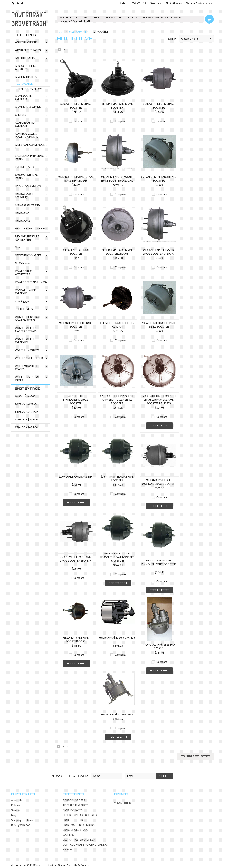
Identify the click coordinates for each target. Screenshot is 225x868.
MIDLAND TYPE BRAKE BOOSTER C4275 (76, 640)
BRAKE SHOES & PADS (28, 107)
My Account (156, 3)
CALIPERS (21, 115)
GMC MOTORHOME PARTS (27, 176)
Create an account (205, 3)
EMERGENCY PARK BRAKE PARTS (30, 157)
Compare (79, 121)
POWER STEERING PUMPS (30, 282)
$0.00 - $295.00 (25, 396)
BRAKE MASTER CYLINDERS (24, 97)
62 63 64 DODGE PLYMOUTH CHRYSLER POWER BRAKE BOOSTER (117, 400)
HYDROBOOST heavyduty (24, 195)
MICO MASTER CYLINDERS (30, 229)
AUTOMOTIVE (25, 84)
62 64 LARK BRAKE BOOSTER (76, 477)
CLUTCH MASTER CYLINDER (25, 124)
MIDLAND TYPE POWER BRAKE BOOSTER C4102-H (76, 179)
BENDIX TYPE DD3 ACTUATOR (26, 68)
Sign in (189, 3)
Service (114, 17)
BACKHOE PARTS (25, 58)
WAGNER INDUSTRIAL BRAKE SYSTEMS (28, 319)
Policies (92, 17)
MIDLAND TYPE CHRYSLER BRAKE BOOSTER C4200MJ (159, 252)
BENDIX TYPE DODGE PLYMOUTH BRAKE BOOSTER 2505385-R (117, 557)
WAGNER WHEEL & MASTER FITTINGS (26, 330)
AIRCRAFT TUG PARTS (28, 50)
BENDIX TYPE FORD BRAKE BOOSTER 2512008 (117, 252)
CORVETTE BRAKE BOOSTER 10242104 (117, 325)
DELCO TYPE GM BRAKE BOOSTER (76, 252)
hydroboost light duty (28, 205)
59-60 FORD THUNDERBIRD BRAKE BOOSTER (159, 325)
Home (60, 32)
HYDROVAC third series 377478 (117, 638)
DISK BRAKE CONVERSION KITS (30, 146)
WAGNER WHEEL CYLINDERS (25, 341)
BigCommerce (84, 865)
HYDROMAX (22, 213)
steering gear (23, 301)
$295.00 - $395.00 (26, 404)
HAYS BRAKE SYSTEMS (28, 186)
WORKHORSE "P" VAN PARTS (28, 379)
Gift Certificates (174, 3)
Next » (69, 50)
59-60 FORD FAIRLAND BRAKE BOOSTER (159, 179)
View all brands (123, 803)
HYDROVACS (23, 221)
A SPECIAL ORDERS (26, 42)
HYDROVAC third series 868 (117, 715)
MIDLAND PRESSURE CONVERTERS (27, 238)
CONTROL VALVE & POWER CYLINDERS (27, 135)
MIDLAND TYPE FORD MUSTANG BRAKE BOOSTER (159, 482)
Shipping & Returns (162, 17)
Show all (68, 849)
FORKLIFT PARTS (25, 167)
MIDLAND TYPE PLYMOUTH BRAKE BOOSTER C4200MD (117, 179)
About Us (69, 17)
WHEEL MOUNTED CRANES (26, 368)
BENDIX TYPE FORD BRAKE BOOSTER (76, 106)
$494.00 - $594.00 (27, 420)
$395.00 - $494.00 (26, 412)
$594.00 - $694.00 (27, 428)
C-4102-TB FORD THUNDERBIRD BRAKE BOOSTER (76, 400)
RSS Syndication (76, 21)
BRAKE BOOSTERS (26, 77)
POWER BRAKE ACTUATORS (24, 273)
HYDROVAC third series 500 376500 (159, 647)
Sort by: (173, 39)
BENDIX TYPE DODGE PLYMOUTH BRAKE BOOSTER (159, 562)
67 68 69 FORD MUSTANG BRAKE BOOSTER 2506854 (76, 559)
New (18, 248)
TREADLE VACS (24, 309)
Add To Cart (160, 426)
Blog (132, 17)
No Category (22, 263)
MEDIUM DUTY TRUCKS (30, 89)
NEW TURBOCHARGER (28, 255)
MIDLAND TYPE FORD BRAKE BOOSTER (76, 325)
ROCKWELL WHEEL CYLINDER (26, 292)
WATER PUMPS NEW (27, 350)
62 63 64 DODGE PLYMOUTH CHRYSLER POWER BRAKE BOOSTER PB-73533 (159, 400)
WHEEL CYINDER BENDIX (29, 358)
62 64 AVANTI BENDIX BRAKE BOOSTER (117, 479)
